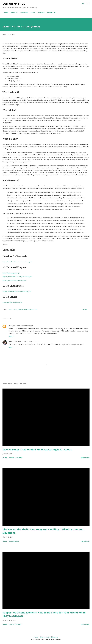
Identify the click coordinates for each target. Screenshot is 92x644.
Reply (11, 336)
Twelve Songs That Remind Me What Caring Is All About (37, 449)
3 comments (14, 541)
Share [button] (85, 310)
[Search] (83, 4)
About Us (13, 13)
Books (32, 13)
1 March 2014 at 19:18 (30, 341)
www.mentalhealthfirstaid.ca (12, 302)
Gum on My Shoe (14, 4)
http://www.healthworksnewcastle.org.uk (17, 262)
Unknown (12, 326)
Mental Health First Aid (27, 310)
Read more (85, 458)
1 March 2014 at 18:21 (25, 326)
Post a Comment (16, 458)
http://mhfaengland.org (11, 273)
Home (5, 13)
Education (13, 310)
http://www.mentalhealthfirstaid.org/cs (17, 291)
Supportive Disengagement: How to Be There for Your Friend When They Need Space (44, 614)
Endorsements (45, 637)
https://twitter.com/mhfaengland (14, 280)
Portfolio (40, 13)
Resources (23, 13)
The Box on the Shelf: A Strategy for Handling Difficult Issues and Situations (43, 531)
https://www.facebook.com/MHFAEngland (17, 277)
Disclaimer (55, 637)
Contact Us (50, 13)
